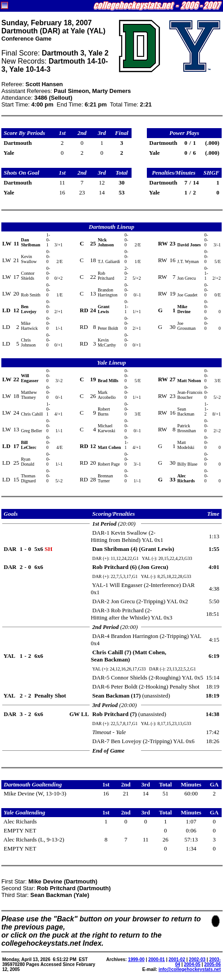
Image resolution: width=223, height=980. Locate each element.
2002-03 (197, 959)
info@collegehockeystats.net (190, 969)
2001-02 (177, 959)
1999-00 (136, 959)
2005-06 (212, 964)
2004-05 (192, 964)
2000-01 (157, 959)
